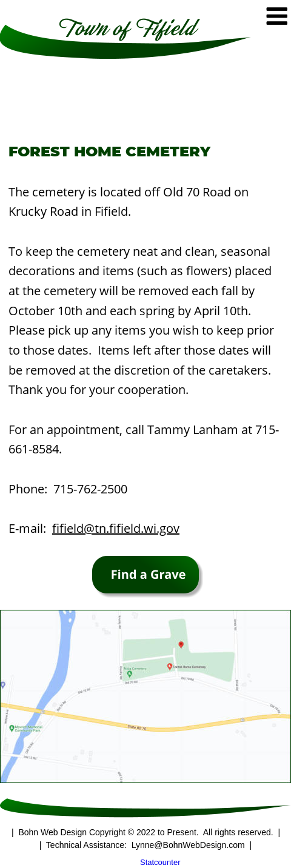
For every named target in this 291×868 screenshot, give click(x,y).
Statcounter (160, 862)
